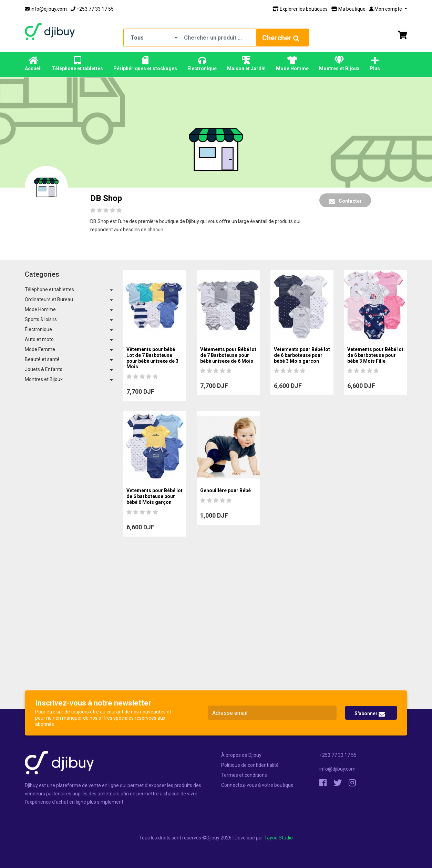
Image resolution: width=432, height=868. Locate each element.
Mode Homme (292, 64)
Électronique (202, 64)
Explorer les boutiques (300, 9)
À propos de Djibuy (241, 755)
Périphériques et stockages (145, 64)
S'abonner (370, 714)
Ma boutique (348, 9)
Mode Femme (40, 349)
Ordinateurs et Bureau (49, 299)
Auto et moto (39, 339)
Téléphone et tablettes (78, 64)
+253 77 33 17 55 (92, 9)
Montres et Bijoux (339, 64)
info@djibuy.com (46, 9)
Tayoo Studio (279, 838)
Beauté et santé (42, 359)
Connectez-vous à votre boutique (257, 785)
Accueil (33, 64)
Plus (375, 64)
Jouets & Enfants (44, 369)
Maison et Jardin (246, 64)
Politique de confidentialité (250, 765)
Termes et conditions (244, 775)
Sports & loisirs (41, 319)
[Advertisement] (216, 633)
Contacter (345, 201)
